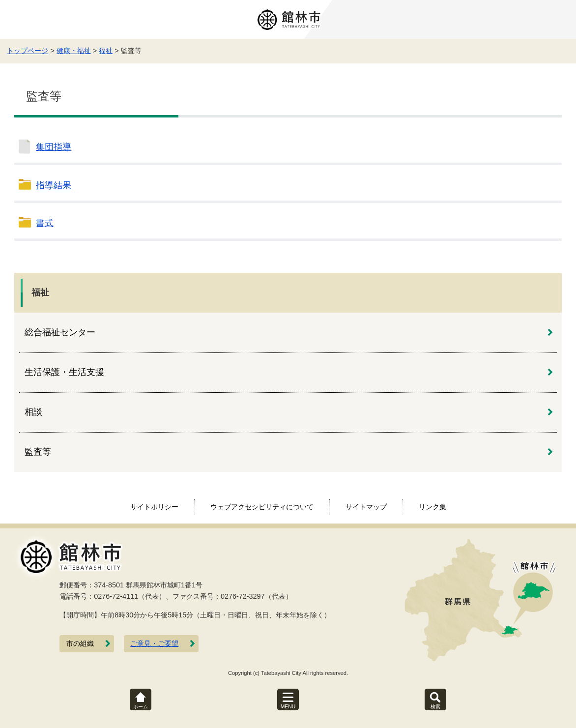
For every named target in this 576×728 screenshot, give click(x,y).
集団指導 (54, 147)
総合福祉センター (60, 332)
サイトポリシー (154, 507)
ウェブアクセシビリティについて (262, 507)
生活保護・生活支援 (64, 372)
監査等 (38, 452)
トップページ (28, 51)
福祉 (106, 51)
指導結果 (54, 185)
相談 (33, 412)
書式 (45, 223)
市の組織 (80, 644)
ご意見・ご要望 (154, 644)
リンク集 (432, 507)
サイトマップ (366, 507)
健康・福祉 (74, 51)
